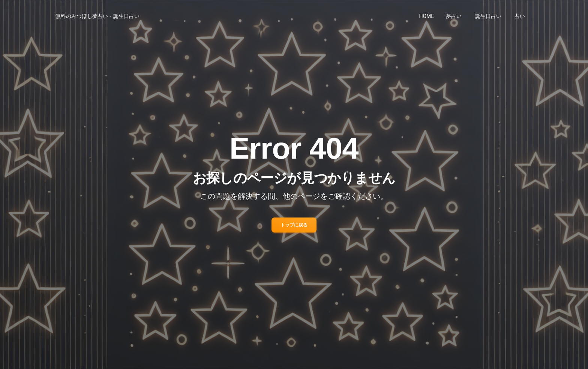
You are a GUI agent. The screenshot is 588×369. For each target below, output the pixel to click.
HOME (427, 16)
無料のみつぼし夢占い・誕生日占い (97, 16)
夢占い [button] (454, 16)
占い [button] (520, 16)
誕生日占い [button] (488, 16)
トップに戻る (294, 225)
